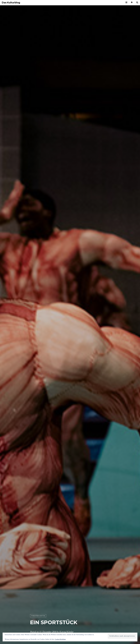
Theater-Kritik (38, 616)
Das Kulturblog (11, 3)
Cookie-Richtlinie (60, 639)
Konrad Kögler (66, 632)
